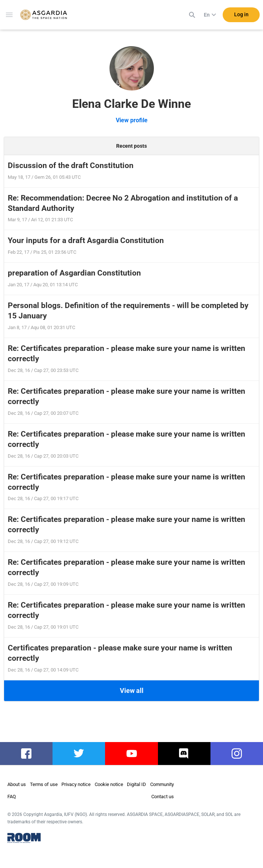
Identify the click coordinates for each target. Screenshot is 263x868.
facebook (26, 753)
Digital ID (136, 784)
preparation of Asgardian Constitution (74, 273)
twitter (79, 753)
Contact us (163, 797)
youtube (132, 753)
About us (17, 784)
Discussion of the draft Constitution (71, 165)
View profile (132, 120)
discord (184, 753)
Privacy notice (76, 784)
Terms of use (44, 784)
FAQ (12, 797)
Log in (241, 14)
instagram (237, 753)
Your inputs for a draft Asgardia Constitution (86, 240)
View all (132, 691)
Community (162, 784)
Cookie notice (109, 784)
